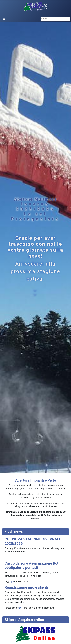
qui (12, 581)
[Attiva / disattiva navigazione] (4, 19)
